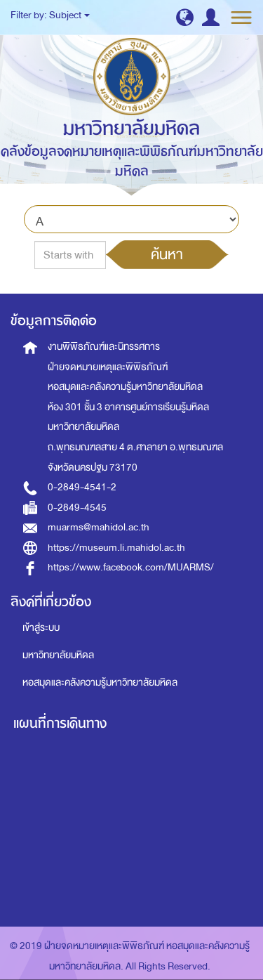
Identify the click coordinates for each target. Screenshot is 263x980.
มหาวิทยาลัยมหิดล (58, 655)
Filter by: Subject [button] (50, 15)
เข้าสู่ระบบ (41, 628)
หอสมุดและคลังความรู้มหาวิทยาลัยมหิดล (100, 682)
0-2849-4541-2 (82, 487)
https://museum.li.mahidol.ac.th (116, 548)
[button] (185, 17)
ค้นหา (167, 254)
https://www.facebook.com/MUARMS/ (131, 567)
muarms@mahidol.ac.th (99, 527)
